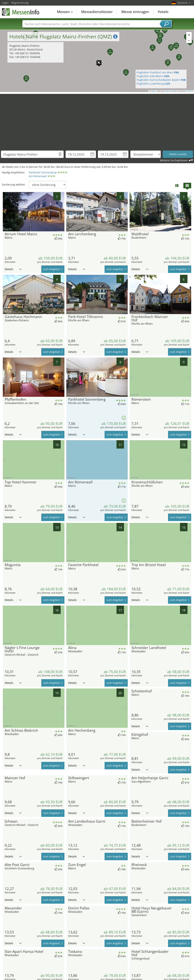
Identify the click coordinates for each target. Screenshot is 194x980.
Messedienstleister (97, 12)
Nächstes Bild (62, 212)
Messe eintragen (135, 12)
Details (13, 269)
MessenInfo (21, 12)
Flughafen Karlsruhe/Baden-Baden (161, 80)
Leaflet (153, 91)
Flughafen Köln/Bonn (153, 76)
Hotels (163, 12)
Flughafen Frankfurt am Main (158, 72)
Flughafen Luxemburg (153, 84)
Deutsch (184, 3)
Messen (65, 12)
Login (5, 3)
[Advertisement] (97, 120)
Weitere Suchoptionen (174, 160)
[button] (124, 70)
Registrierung (20, 3)
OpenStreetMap (171, 91)
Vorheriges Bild (5, 212)
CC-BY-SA (190, 91)
